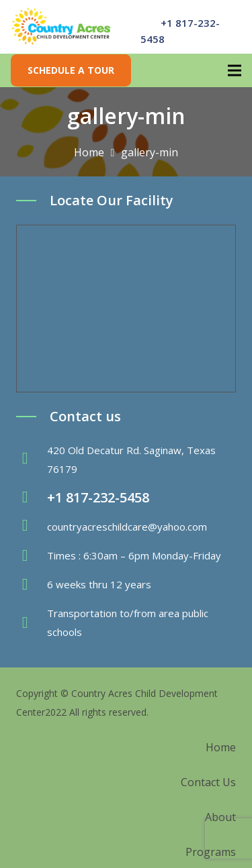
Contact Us (208, 782)
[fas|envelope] (32, 527)
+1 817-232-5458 (98, 497)
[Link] (61, 27)
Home (221, 747)
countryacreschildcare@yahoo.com (127, 527)
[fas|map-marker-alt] (32, 459)
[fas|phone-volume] (32, 498)
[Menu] (235, 70)
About (220, 817)
